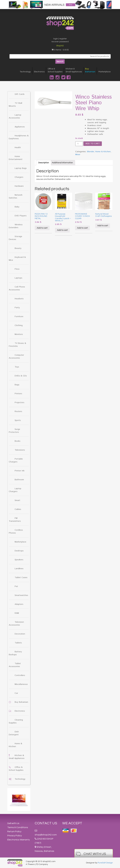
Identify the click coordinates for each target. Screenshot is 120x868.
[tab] (44, 163)
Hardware (19, 186)
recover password (60, 42)
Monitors (19, 334)
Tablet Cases (21, 577)
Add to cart (93, 144)
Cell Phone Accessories (17, 288)
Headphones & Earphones (19, 137)
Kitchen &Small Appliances (74, 70)
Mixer (78, 155)
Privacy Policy (15, 836)
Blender (90, 152)
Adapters (19, 604)
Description (44, 163)
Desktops (19, 551)
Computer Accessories (16, 357)
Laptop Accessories (15, 116)
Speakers (19, 560)
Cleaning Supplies (16, 721)
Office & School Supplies (16, 769)
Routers (18, 411)
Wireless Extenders (16, 226)
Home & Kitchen (15, 745)
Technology (25, 72)
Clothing (19, 325)
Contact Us (46, 823)
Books (18, 441)
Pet (16, 586)
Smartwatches (21, 595)
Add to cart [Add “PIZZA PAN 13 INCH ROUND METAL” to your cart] (42, 228)
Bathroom (19, 480)
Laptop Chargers (15, 490)
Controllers (20, 675)
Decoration (20, 634)
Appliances (20, 127)
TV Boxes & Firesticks (17, 345)
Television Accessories (16, 624)
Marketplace (105, 72)
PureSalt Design (105, 863)
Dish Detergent (14, 733)
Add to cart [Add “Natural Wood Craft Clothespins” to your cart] (103, 226)
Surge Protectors (14, 431)
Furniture (19, 316)
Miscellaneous (21, 684)
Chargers (19, 177)
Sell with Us (13, 823)
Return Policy (14, 831)
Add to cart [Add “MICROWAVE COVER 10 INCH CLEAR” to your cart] (82, 228)
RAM (17, 613)
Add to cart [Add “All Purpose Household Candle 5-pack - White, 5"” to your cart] (62, 230)
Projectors (19, 403)
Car (16, 693)
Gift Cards (20, 94)
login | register (60, 39)
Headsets (19, 299)
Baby (17, 207)
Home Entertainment (16, 158)
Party (17, 308)
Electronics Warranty (19, 840)
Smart (17, 500)
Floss (17, 269)
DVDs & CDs (21, 376)
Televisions (20, 450)
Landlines (19, 569)
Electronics (39, 72)
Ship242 (60, 46)
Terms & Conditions (18, 827)
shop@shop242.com (46, 835)
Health (18, 148)
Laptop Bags (21, 168)
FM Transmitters (15, 520)
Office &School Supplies (55, 70)
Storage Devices (15, 238)
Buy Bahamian (21, 702)
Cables (18, 509)
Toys (17, 367)
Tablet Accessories (15, 665)
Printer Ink (20, 471)
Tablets (18, 643)
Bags (17, 385)
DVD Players (21, 216)
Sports (18, 420)
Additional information (62, 163)
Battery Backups (15, 653)
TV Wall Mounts (15, 105)
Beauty (18, 248)
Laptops (18, 278)
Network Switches (16, 196)
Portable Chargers (16, 460)
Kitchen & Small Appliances (17, 757)
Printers (18, 394)
